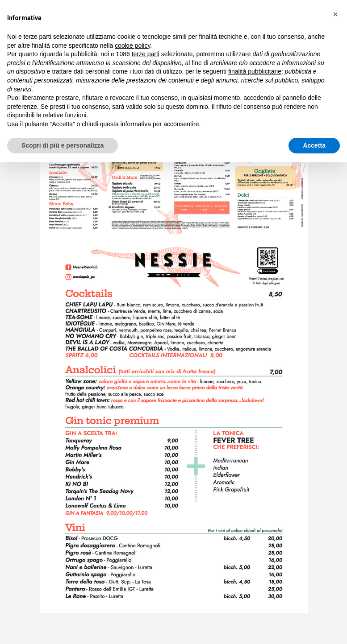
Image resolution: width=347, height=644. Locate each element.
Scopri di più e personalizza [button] (63, 145)
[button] (335, 14)
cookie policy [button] (132, 45)
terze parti (146, 54)
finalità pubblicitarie (255, 71)
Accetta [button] (314, 145)
